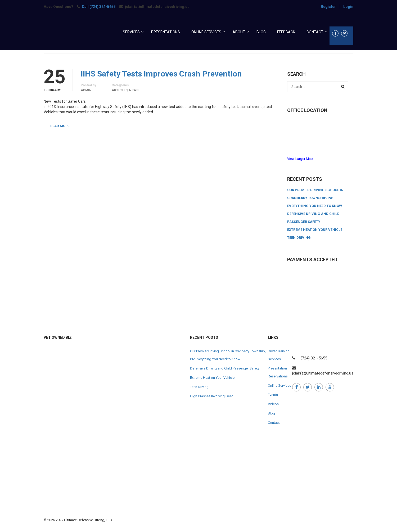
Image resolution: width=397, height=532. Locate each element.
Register (328, 7)
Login (348, 7)
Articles (120, 90)
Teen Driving (299, 238)
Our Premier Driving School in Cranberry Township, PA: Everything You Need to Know (315, 198)
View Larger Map (300, 159)
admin (86, 90)
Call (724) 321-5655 (99, 7)
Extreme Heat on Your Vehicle (315, 230)
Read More (60, 126)
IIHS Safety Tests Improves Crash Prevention (161, 74)
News (134, 90)
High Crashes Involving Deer (211, 396)
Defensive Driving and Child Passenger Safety (225, 368)
